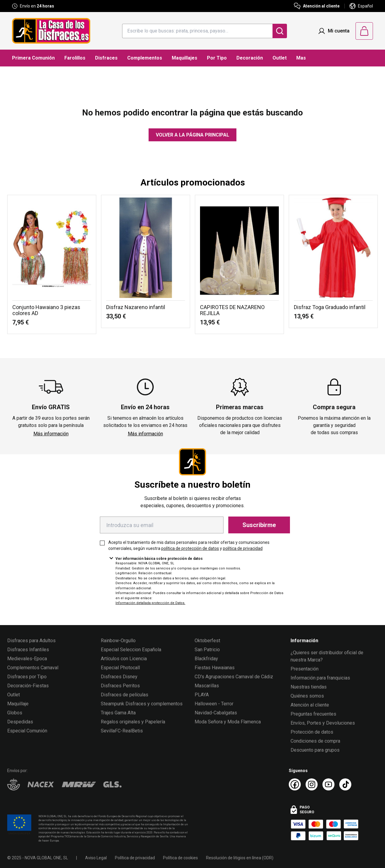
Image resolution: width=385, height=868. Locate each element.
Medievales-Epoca (27, 659)
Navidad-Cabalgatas (216, 713)
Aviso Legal (96, 858)
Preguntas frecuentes (313, 714)
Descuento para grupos (315, 750)
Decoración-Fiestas (28, 686)
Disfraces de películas (125, 695)
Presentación (305, 669)
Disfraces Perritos (120, 686)
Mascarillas (207, 686)
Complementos (145, 58)
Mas (301, 58)
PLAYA (202, 695)
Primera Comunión (33, 58)
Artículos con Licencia (124, 659)
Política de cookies (180, 858)
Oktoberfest (207, 641)
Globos (15, 713)
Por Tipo (217, 58)
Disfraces (106, 58)
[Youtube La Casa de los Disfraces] (328, 784)
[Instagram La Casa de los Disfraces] (312, 784)
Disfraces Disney (119, 677)
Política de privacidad (135, 858)
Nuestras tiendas (309, 687)
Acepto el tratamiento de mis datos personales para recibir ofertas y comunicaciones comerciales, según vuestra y (189, 545)
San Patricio (207, 650)
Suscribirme (259, 525)
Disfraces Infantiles (28, 650)
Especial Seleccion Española (131, 650)
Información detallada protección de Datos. (150, 603)
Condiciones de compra (315, 741)
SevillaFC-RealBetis (122, 731)
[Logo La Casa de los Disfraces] (51, 31)
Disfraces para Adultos (31, 641)
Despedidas (20, 722)
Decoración (250, 58)
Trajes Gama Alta (118, 713)
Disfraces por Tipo (27, 677)
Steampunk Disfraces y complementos (142, 704)
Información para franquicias (320, 678)
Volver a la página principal (192, 135)
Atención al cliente (310, 705)
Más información (51, 434)
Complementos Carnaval (33, 668)
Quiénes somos (307, 696)
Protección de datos (312, 732)
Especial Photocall (120, 668)
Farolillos (75, 58)
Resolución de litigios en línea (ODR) (240, 858)
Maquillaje (18, 704)
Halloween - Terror (214, 704)
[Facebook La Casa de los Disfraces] (295, 784)
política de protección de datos (190, 548)
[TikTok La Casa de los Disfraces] (345, 784)
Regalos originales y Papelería (133, 722)
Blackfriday (206, 659)
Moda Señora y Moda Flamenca (228, 722)
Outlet (280, 58)
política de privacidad (243, 548)
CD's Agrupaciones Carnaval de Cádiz (234, 677)
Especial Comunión (27, 731)
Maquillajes (185, 58)
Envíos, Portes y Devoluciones (323, 723)
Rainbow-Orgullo (118, 641)
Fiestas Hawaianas (215, 668)
